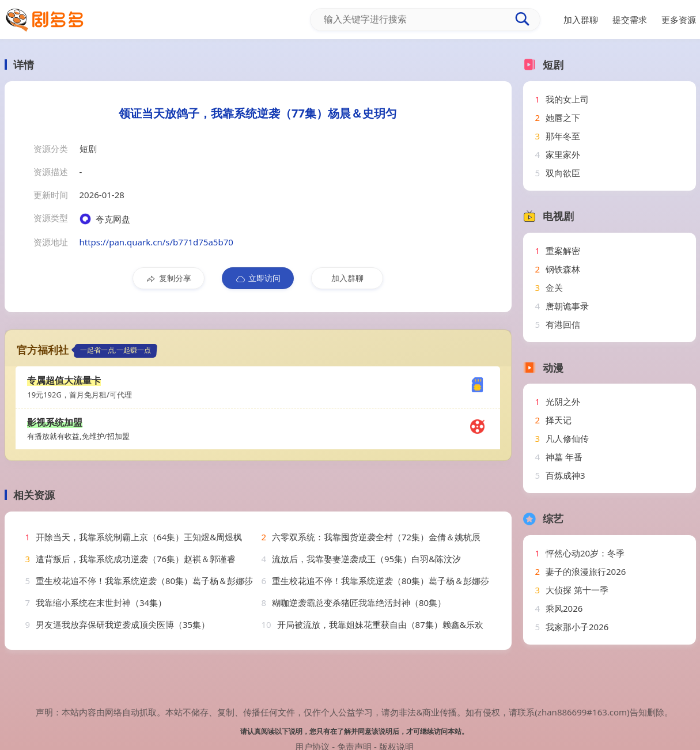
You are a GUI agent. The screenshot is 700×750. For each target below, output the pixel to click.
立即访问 (258, 278)
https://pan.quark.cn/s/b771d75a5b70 (156, 242)
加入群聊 (347, 278)
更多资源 (679, 20)
